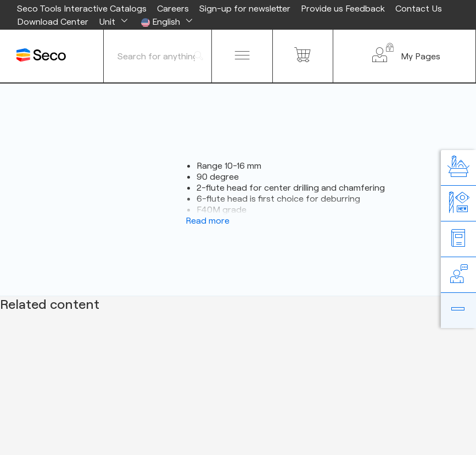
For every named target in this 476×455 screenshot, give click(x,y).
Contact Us (419, 8)
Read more (208, 220)
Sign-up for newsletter (245, 8)
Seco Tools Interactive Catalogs (82, 8)
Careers (173, 8)
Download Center (53, 21)
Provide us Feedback (343, 8)
